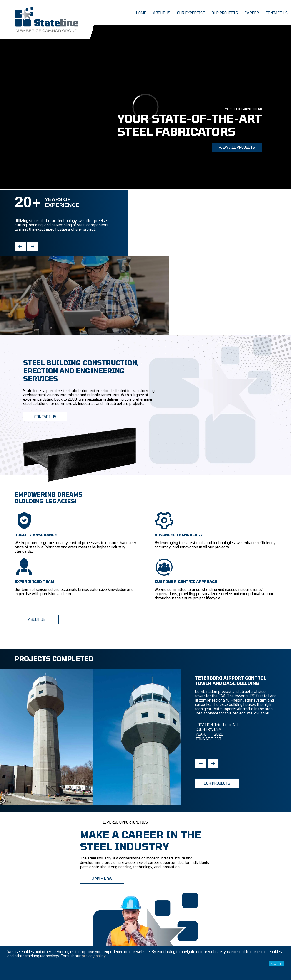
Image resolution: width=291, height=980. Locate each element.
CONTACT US (45, 417)
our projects (225, 13)
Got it (276, 964)
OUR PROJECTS (217, 783)
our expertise (191, 13)
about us (162, 13)
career (252, 13)
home (141, 13)
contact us (277, 13)
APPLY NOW (102, 879)
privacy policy (94, 956)
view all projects (237, 147)
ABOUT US (37, 619)
